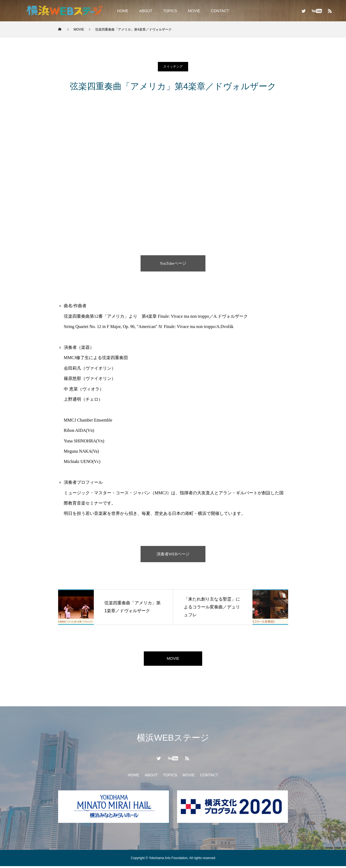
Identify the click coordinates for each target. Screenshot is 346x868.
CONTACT (220, 11)
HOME (123, 11)
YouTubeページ (173, 263)
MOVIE (194, 11)
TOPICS (170, 11)
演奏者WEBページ (173, 554)
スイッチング (173, 67)
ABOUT (146, 11)
